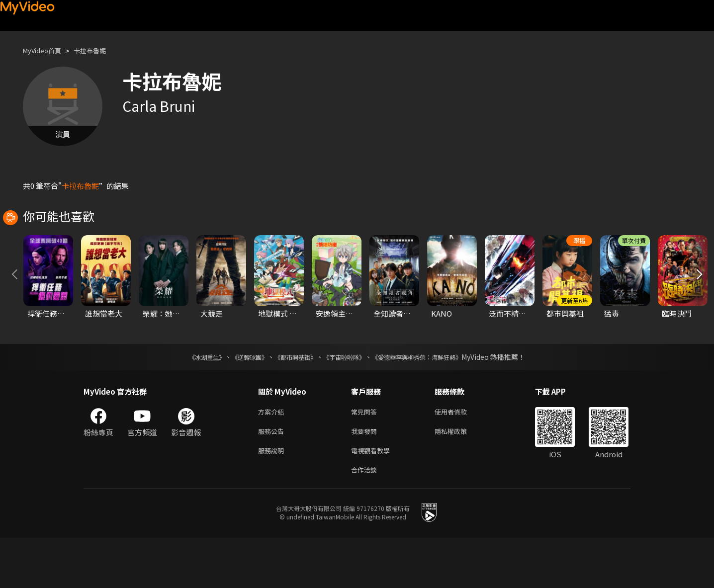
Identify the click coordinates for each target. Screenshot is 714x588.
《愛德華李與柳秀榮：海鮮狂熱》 (430, 401)
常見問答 (366, 457)
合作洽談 (366, 519)
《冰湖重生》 (189, 401)
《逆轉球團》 (238, 401)
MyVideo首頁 (45, 50)
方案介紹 (273, 457)
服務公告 (273, 477)
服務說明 (273, 498)
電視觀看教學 (373, 498)
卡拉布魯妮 (99, 50)
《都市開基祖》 (290, 401)
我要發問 (366, 477)
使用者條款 (459, 457)
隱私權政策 (459, 477)
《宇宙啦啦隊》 (346, 401)
